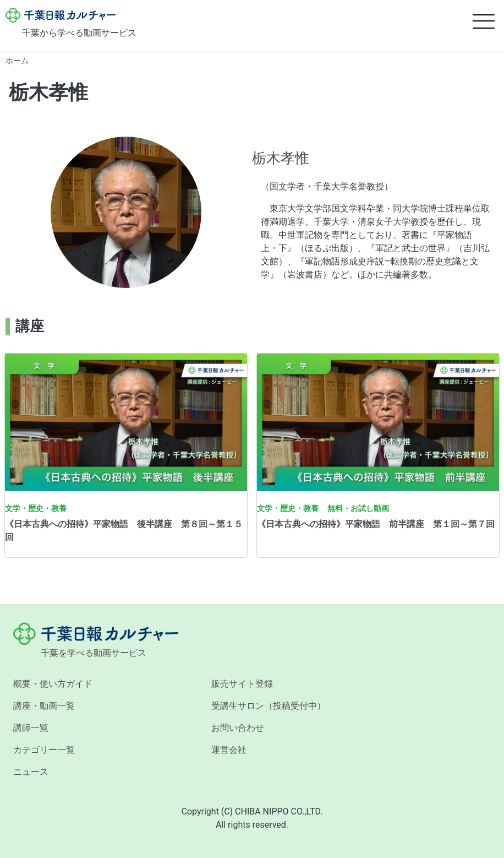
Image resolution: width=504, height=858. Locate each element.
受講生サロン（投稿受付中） (269, 706)
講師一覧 (31, 728)
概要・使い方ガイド (53, 684)
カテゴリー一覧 (44, 750)
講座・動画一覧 (44, 706)
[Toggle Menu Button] (484, 21)
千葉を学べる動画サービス (94, 653)
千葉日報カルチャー (61, 15)
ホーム (17, 61)
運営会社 (229, 750)
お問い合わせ (238, 728)
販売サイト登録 (242, 684)
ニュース (31, 772)
